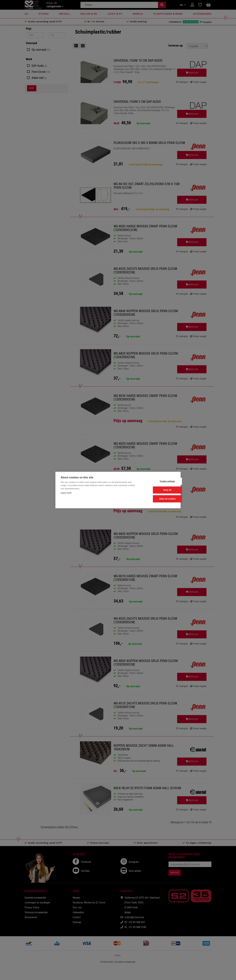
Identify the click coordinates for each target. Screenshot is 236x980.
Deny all (159, 490)
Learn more (66, 493)
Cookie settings (159, 481)
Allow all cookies (159, 499)
